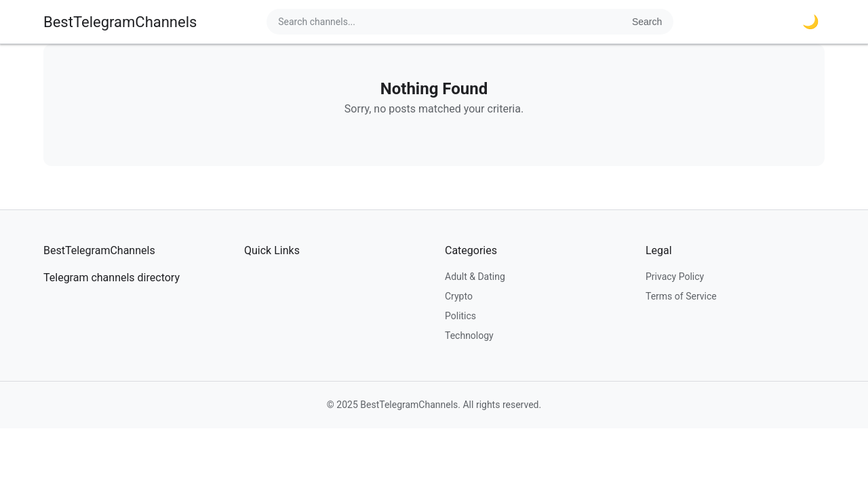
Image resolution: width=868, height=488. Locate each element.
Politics (460, 316)
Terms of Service (681, 296)
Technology (469, 335)
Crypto (459, 296)
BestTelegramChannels (120, 22)
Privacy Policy (675, 277)
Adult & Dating (475, 277)
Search (647, 22)
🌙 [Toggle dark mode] (811, 22)
